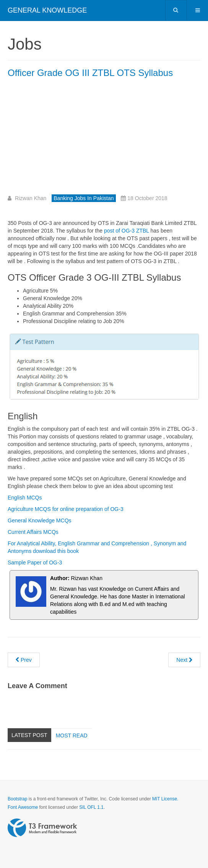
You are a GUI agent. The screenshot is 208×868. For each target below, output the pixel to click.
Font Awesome (23, 807)
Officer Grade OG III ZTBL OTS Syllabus (90, 73)
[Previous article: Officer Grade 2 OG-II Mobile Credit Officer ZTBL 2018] (24, 660)
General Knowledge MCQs (40, 520)
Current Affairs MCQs (33, 532)
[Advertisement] (72, 139)
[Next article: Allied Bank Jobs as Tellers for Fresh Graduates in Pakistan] (184, 660)
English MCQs (25, 498)
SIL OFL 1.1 (91, 807)
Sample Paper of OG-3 (35, 563)
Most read (72, 735)
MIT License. (165, 799)
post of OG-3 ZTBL (127, 231)
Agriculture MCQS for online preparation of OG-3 (66, 509)
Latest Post (29, 735)
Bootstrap (17, 799)
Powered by (42, 828)
